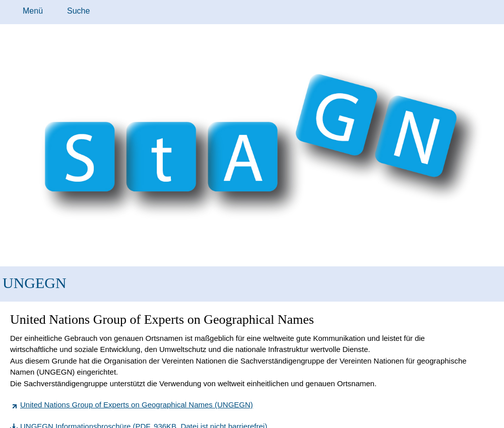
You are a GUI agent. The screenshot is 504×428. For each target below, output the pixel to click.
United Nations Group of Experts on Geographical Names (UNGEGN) (137, 405)
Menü (33, 11)
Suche (78, 11)
